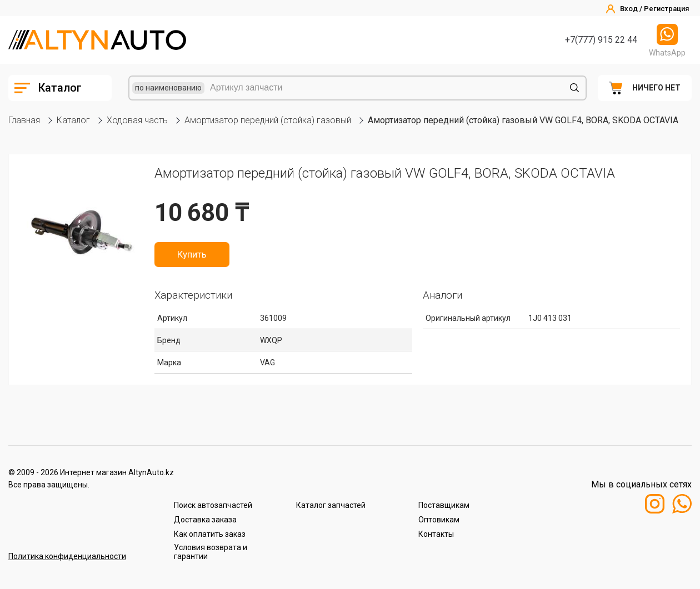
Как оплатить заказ (210, 534)
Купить (192, 254)
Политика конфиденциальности (67, 556)
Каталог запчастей (331, 505)
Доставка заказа (205, 520)
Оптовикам (439, 520)
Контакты (436, 534)
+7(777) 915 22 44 (601, 40)
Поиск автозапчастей (213, 505)
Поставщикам (444, 505)
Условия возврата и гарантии (211, 552)
